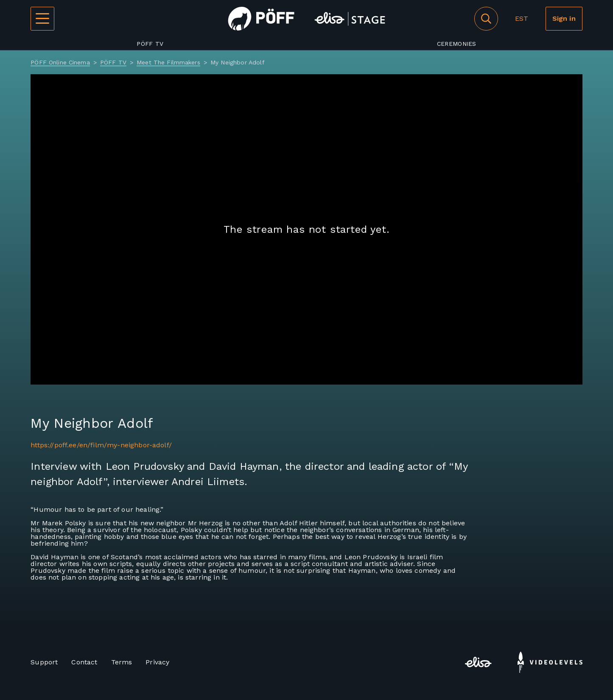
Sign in (564, 18)
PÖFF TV (150, 44)
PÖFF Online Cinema (60, 62)
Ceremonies (457, 44)
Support (44, 662)
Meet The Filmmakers (168, 62)
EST (522, 18)
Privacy (157, 662)
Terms (122, 662)
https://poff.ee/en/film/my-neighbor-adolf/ (101, 445)
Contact (84, 662)
